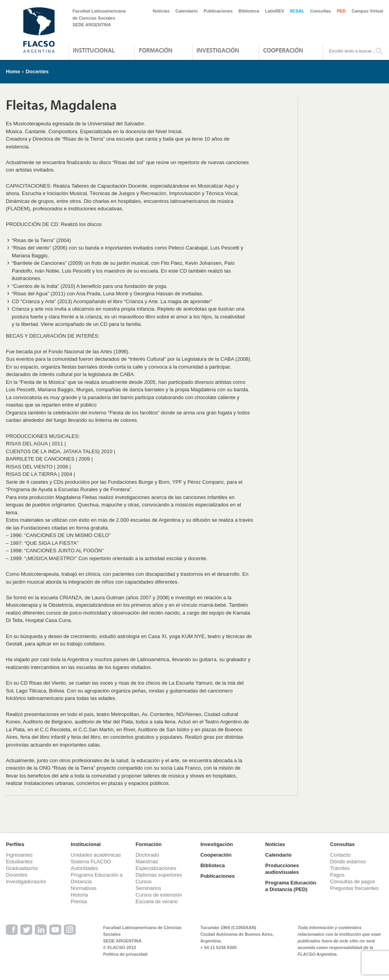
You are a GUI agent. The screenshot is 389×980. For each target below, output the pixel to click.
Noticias (161, 11)
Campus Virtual (368, 11)
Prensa (79, 901)
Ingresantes (19, 855)
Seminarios (148, 888)
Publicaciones (218, 11)
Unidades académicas (96, 855)
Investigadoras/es (26, 881)
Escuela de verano (157, 901)
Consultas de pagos (353, 881)
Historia (79, 895)
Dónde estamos (348, 862)
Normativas (84, 888)
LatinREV (275, 11)
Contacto (340, 855)
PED (341, 11)
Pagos (337, 875)
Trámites (340, 868)
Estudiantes (19, 862)
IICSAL (297, 11)
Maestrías (147, 862)
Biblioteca (249, 11)
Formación (156, 50)
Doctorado (147, 855)
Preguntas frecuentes (354, 888)
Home (13, 71)
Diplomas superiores (159, 875)
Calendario (186, 11)
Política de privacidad (125, 954)
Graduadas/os (22, 868)
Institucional (94, 50)
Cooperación (283, 50)
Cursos (144, 881)
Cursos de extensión (159, 895)
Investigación (218, 50)
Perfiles (15, 844)
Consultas (321, 11)
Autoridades (84, 868)
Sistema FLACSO (91, 862)
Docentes (37, 71)
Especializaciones (156, 868)
